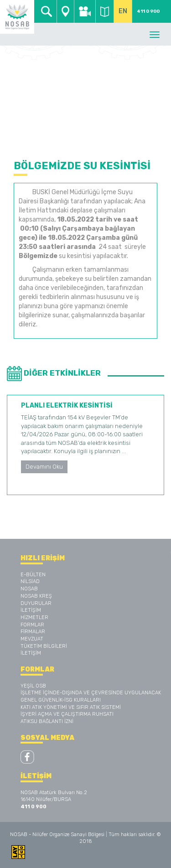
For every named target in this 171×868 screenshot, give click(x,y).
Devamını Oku (44, 467)
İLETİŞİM (31, 610)
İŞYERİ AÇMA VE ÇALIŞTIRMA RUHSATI (67, 714)
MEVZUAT (32, 639)
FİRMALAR (33, 632)
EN (123, 11)
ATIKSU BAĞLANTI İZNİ (47, 721)
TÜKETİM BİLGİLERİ (44, 646)
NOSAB (29, 589)
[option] (85, 445)
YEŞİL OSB (33, 686)
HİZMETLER (34, 617)
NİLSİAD (30, 581)
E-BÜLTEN (33, 575)
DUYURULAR (36, 603)
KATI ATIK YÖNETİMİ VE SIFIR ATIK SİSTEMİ (71, 707)
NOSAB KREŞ (36, 596)
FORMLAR (32, 625)
